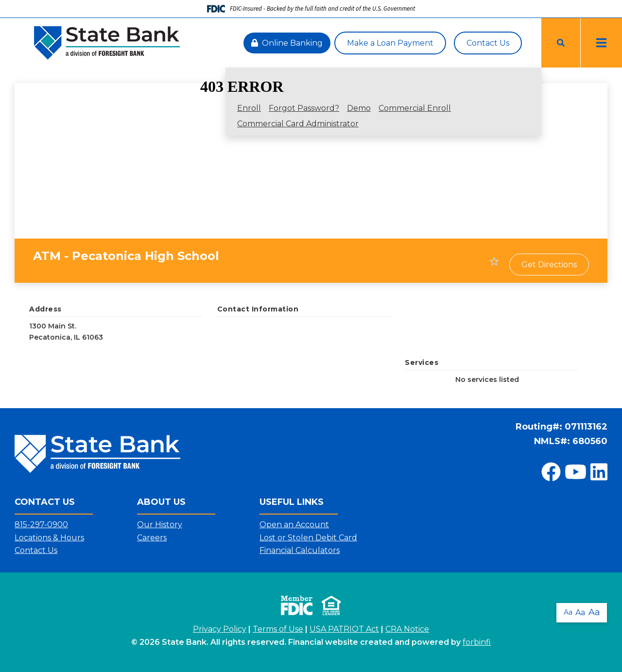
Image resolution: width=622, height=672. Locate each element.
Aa (568, 611)
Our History (160, 525)
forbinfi (477, 642)
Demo (359, 108)
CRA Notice (407, 629)
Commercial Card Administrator (298, 124)
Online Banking (287, 43)
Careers (152, 538)
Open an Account (294, 525)
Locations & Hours (49, 538)
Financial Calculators (300, 550)
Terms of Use (278, 629)
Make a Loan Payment (390, 43)
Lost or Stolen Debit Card (308, 538)
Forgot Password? (304, 108)
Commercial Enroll (415, 108)
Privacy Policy (220, 629)
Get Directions (549, 265)
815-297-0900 (41, 525)
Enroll (249, 108)
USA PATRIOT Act (344, 629)
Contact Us (488, 43)
